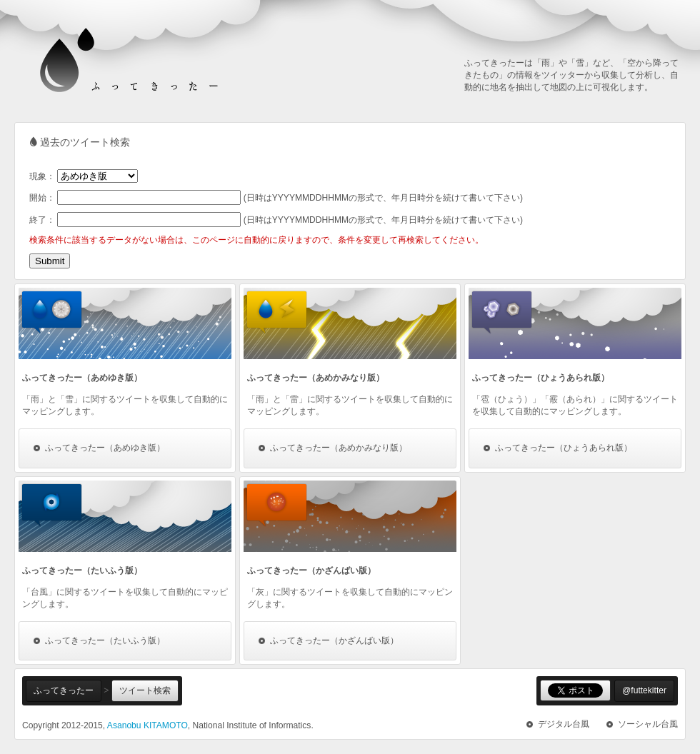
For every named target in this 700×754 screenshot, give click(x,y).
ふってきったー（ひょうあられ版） (564, 448)
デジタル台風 (564, 724)
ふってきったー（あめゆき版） (105, 448)
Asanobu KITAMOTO (147, 725)
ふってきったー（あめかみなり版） (339, 448)
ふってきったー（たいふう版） (105, 640)
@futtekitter (644, 690)
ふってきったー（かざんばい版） (334, 640)
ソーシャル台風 (648, 724)
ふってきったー (64, 690)
